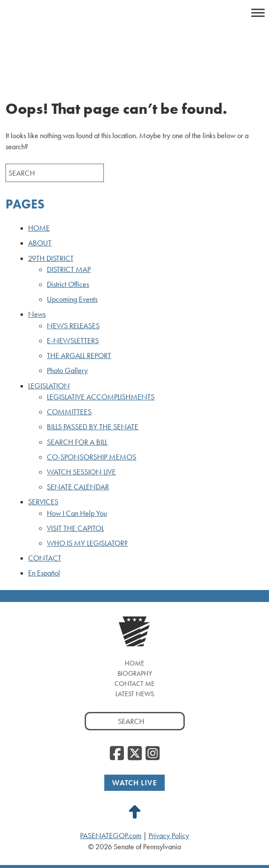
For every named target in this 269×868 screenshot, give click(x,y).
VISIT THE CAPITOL (75, 528)
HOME (39, 228)
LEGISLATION (49, 386)
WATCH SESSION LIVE (81, 472)
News (37, 314)
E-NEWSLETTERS (73, 341)
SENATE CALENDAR (78, 487)
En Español (44, 573)
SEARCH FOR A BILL (77, 442)
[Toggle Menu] (258, 13)
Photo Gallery (67, 370)
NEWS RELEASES (73, 326)
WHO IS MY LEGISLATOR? (87, 543)
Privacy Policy (169, 836)
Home (134, 663)
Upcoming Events (72, 299)
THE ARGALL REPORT (79, 356)
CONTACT (45, 558)
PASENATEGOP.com (111, 836)
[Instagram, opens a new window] (153, 754)
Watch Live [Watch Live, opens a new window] (134, 783)
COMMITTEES (69, 412)
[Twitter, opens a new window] (135, 754)
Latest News (135, 694)
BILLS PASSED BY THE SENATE (93, 427)
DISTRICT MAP (69, 269)
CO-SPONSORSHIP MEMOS (92, 457)
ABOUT (40, 243)
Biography (135, 673)
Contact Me (134, 684)
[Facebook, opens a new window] (117, 754)
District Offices (68, 284)
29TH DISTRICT (51, 258)
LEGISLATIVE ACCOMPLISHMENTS (101, 397)
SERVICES (43, 502)
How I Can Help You (77, 513)
